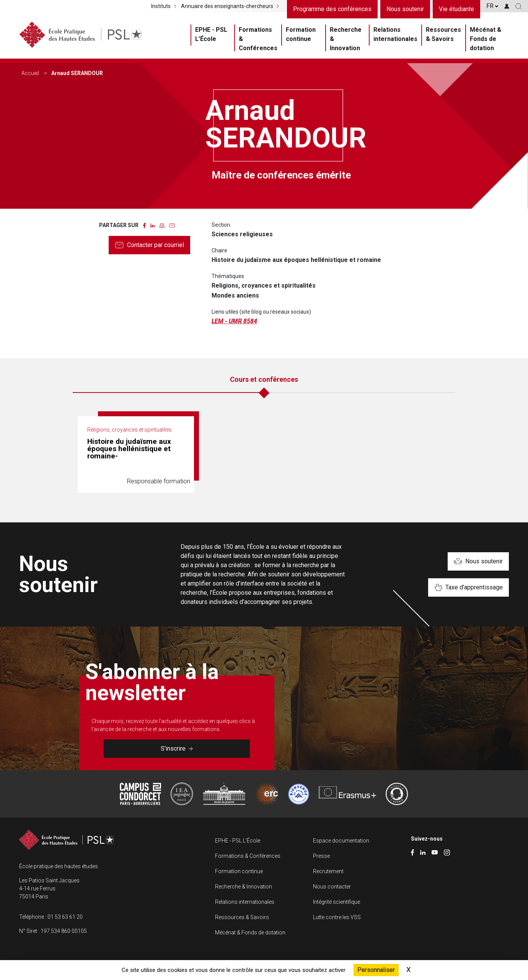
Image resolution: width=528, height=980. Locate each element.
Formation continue (301, 34)
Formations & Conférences (258, 39)
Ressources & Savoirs (443, 34)
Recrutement (328, 871)
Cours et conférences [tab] (264, 379)
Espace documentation (341, 841)
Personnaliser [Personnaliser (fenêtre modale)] (376, 970)
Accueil (30, 73)
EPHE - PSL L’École (211, 34)
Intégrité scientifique (337, 902)
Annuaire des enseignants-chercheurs (227, 6)
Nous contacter (332, 887)
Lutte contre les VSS (337, 917)
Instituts (161, 6)
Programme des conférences (332, 9)
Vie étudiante (456, 9)
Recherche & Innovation (346, 39)
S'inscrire (177, 748)
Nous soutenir (405, 9)
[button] (519, 6)
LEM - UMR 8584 (234, 321)
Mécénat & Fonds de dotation (486, 39)
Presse (321, 856)
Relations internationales (395, 34)
